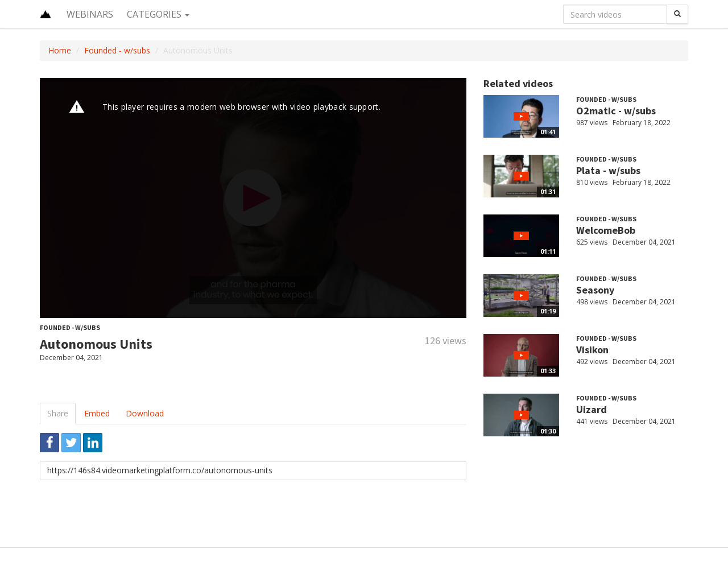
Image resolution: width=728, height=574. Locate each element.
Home (60, 50)
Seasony (595, 290)
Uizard (591, 409)
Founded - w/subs (117, 50)
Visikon (592, 350)
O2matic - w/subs (616, 111)
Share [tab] (58, 413)
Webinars (90, 14)
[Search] (677, 14)
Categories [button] (158, 14)
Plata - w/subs (608, 170)
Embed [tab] (97, 413)
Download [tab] (145, 413)
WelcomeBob (606, 230)
